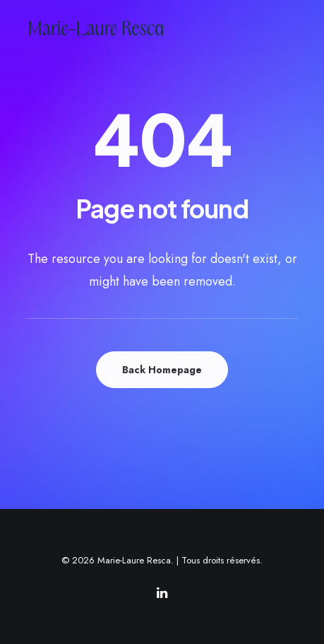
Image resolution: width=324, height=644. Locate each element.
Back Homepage (162, 370)
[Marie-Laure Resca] (107, 28)
